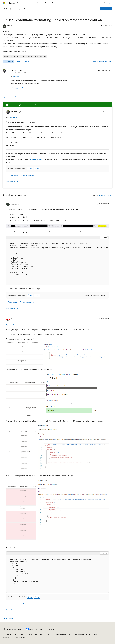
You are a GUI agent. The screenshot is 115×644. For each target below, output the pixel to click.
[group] (57, 262)
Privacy (47, 634)
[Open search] (105, 3)
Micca (13, 319)
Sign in (110, 3)
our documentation (37, 160)
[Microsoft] (4, 3)
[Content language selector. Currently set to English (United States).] (13, 629)
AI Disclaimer (7, 634)
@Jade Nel (16, 76)
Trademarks (6, 637)
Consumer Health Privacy (62, 634)
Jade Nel (10, 25)
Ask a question (106, 9)
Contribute (39, 634)
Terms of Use (79, 634)
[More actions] (110, 14)
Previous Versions (20, 634)
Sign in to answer (8, 618)
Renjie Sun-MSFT (16, 70)
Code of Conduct (92, 634)
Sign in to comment (9, 97)
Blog (30, 634)
